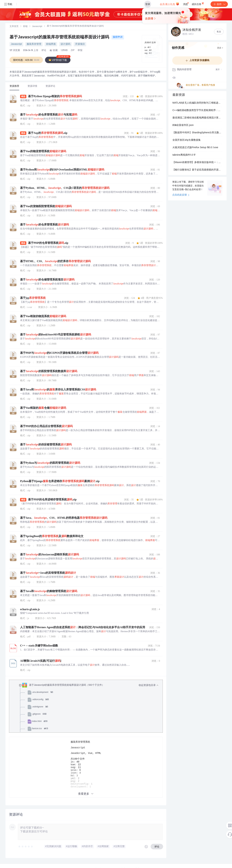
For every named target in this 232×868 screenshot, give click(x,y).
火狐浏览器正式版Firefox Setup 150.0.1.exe (195, 148)
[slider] (26, 851)
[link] (14, 26)
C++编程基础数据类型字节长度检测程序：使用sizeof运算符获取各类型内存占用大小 (197, 110)
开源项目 (80, 44)
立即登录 (122, 33)
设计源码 (65, 44)
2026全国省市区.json (183, 125)
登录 (148, 4)
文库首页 (14, 27)
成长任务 (198, 3)
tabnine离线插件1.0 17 (184, 155)
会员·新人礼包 (169, 4)
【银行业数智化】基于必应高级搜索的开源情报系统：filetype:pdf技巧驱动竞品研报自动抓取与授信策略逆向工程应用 (197, 170)
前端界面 (51, 44)
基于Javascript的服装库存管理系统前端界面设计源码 (60, 38)
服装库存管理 (34, 44)
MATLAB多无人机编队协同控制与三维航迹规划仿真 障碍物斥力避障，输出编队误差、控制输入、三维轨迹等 (197, 103)
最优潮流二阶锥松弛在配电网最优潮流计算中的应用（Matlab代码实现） (197, 118)
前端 (25, 27)
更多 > (220, 48)
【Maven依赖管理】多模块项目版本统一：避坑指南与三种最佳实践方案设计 (197, 163)
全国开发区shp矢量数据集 (187, 140)
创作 (219, 4)
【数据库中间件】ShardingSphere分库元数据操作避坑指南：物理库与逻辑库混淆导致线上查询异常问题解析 (197, 133)
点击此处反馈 (181, 195)
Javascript (37, 27)
